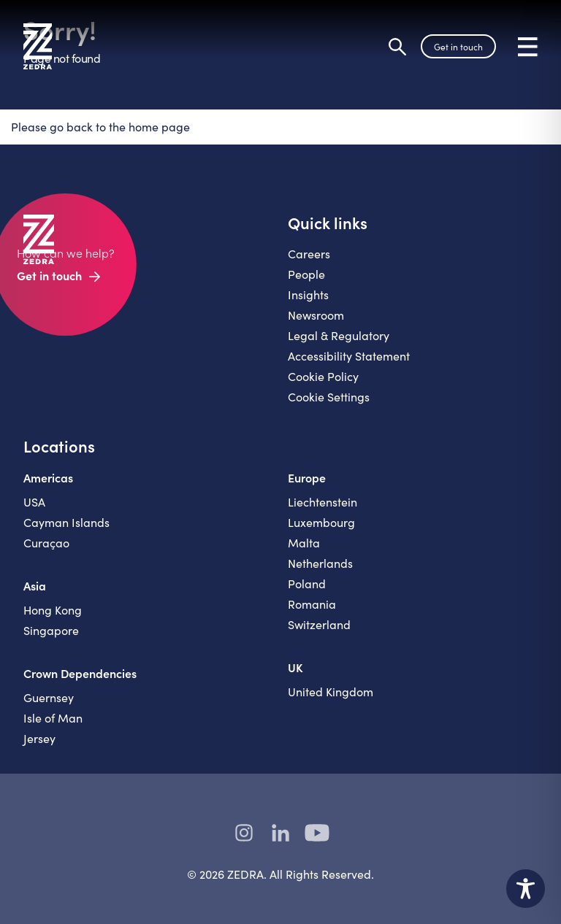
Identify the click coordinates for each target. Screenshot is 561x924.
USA (34, 502)
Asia (35, 585)
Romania (312, 604)
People (306, 274)
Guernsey (49, 697)
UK (295, 667)
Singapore (51, 630)
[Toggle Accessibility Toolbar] (526, 889)
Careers (309, 254)
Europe (307, 477)
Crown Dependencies (80, 673)
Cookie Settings (329, 397)
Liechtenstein (323, 502)
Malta (304, 543)
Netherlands (320, 563)
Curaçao (46, 543)
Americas (48, 477)
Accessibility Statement (349, 356)
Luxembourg (321, 522)
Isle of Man (53, 718)
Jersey (39, 738)
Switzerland (319, 624)
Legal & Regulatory (339, 335)
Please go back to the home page (100, 127)
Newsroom (316, 315)
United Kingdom (331, 692)
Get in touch (458, 47)
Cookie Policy (323, 376)
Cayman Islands (66, 522)
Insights (308, 294)
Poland (307, 584)
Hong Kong (53, 610)
